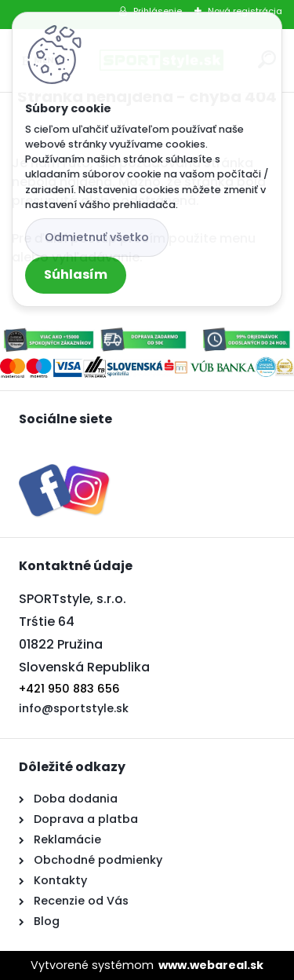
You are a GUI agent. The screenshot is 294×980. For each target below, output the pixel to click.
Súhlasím (76, 274)
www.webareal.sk (211, 965)
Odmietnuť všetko (97, 237)
